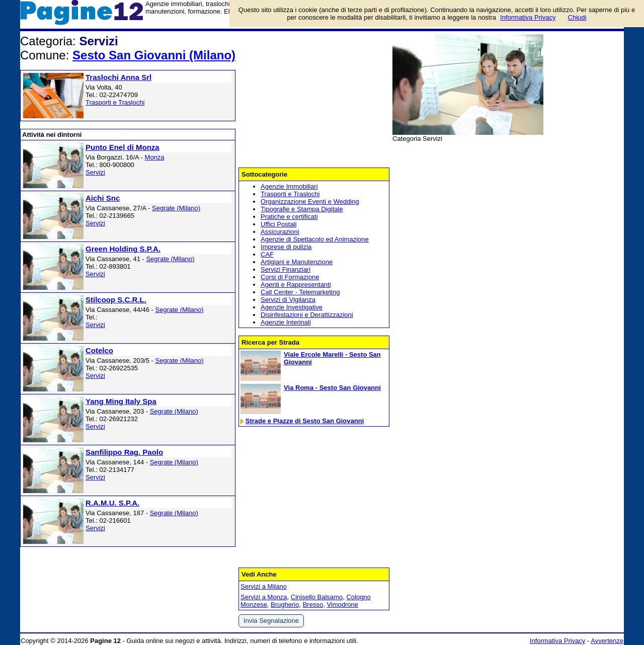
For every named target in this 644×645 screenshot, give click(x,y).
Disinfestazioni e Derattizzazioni (307, 315)
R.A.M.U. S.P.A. (112, 503)
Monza (155, 157)
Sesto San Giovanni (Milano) (154, 55)
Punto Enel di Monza (123, 147)
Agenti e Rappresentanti (296, 285)
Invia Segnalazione (271, 621)
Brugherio (285, 604)
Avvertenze (607, 641)
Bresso (313, 604)
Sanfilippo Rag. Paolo (124, 452)
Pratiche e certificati (289, 217)
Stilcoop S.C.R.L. (116, 300)
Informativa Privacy (558, 641)
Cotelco (99, 350)
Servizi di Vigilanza (288, 300)
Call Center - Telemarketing (300, 292)
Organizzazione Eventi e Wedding (310, 201)
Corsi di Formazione (290, 277)
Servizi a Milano (264, 586)
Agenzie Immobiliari (289, 186)
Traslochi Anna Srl (118, 77)
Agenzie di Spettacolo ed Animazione (315, 239)
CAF (267, 254)
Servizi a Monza (264, 597)
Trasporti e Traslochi (115, 102)
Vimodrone (342, 604)
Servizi (95, 172)
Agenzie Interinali (286, 322)
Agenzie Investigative (292, 307)
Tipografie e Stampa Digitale (302, 209)
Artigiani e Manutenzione (297, 262)
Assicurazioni (280, 232)
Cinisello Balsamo (317, 597)
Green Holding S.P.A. (123, 249)
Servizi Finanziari (286, 269)
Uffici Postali (278, 224)
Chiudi (577, 17)
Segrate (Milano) (176, 208)
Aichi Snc (103, 198)
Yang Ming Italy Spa (121, 401)
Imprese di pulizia (286, 247)
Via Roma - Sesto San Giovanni (332, 388)
